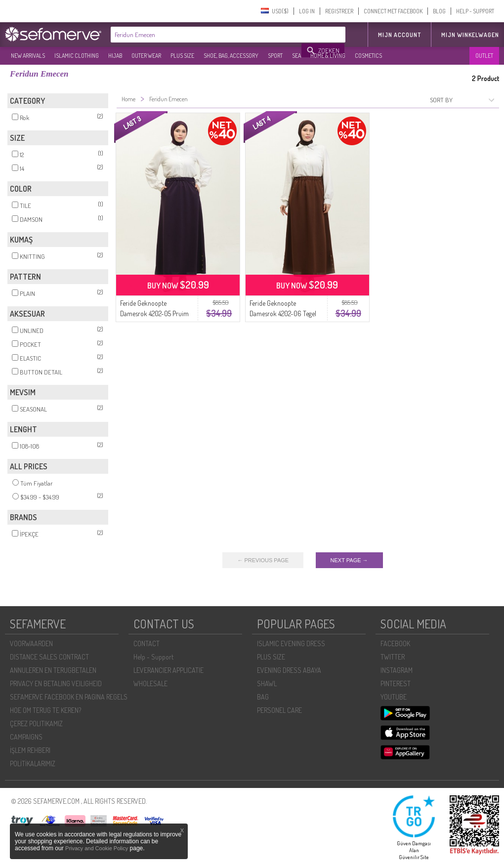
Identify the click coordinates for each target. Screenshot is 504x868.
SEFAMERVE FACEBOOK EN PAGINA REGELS (69, 697)
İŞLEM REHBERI (30, 750)
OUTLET (484, 56)
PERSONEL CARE (279, 710)
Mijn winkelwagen (470, 35)
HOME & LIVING (328, 56)
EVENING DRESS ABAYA (289, 670)
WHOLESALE (150, 683)
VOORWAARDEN (31, 643)
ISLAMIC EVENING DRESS (291, 643)
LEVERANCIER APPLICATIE (168, 670)
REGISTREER (339, 11)
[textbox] (207, 35)
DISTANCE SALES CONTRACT (49, 657)
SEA (296, 56)
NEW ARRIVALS (28, 56)
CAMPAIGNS (26, 737)
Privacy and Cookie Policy (97, 848)
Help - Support (153, 657)
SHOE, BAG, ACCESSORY (231, 56)
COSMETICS (368, 56)
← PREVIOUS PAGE (263, 560)
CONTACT (147, 643)
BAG (263, 697)
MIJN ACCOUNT (399, 35)
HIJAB (115, 56)
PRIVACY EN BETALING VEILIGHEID (56, 683)
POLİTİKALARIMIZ (33, 764)
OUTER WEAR (146, 56)
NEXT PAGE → (349, 560)
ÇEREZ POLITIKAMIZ (36, 723)
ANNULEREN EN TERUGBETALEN (53, 670)
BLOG (439, 11)
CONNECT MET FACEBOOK (393, 11)
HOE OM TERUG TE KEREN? (45, 710)
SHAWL (267, 683)
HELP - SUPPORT (475, 11)
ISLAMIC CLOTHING (77, 56)
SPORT (275, 56)
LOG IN (307, 11)
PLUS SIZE (182, 56)
